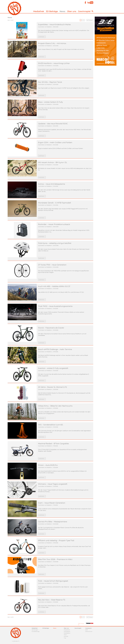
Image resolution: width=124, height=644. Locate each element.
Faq (65, 638)
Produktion (67, 630)
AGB (86, 630)
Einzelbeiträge (36, 631)
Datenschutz (89, 631)
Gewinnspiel (84, 11)
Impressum (88, 628)
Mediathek (39, 11)
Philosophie (67, 631)
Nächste (91, 20)
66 (87, 20)
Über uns (72, 11)
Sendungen (35, 630)
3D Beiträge (52, 11)
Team (65, 635)
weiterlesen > (42, 37)
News (62, 11)
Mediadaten (67, 633)
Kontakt (66, 636)
